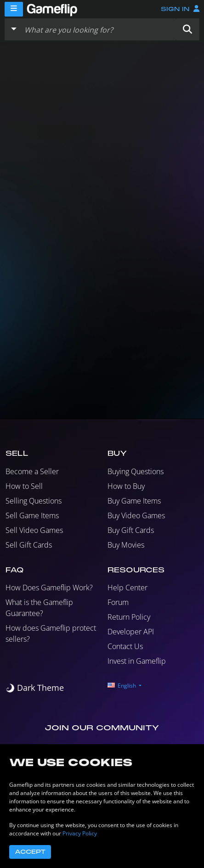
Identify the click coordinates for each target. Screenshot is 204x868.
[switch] (35, 688)
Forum (118, 602)
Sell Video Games (34, 530)
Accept (30, 852)
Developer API (131, 632)
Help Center (127, 588)
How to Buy (126, 486)
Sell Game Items (32, 515)
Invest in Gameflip (137, 661)
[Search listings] (98, 29)
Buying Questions (136, 471)
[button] (187, 29)
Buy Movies (126, 545)
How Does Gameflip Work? (49, 588)
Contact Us (125, 646)
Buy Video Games (136, 515)
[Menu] (14, 9)
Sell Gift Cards (29, 545)
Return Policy (129, 617)
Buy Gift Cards (131, 530)
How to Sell (24, 486)
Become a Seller (32, 471)
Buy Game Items (134, 501)
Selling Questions (34, 501)
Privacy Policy (80, 833)
